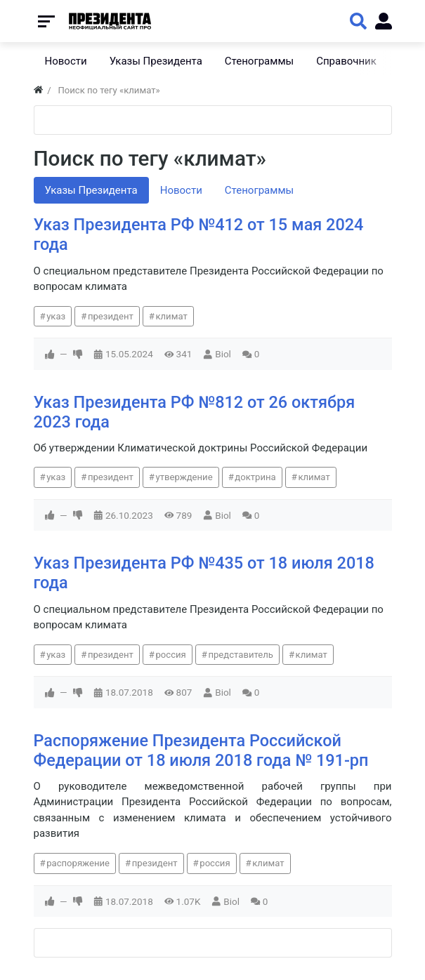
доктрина (255, 477)
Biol (223, 354)
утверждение (184, 477)
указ (56, 316)
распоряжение (78, 863)
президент (111, 316)
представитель (241, 655)
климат (171, 316)
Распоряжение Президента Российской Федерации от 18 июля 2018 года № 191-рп (201, 750)
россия (170, 655)
